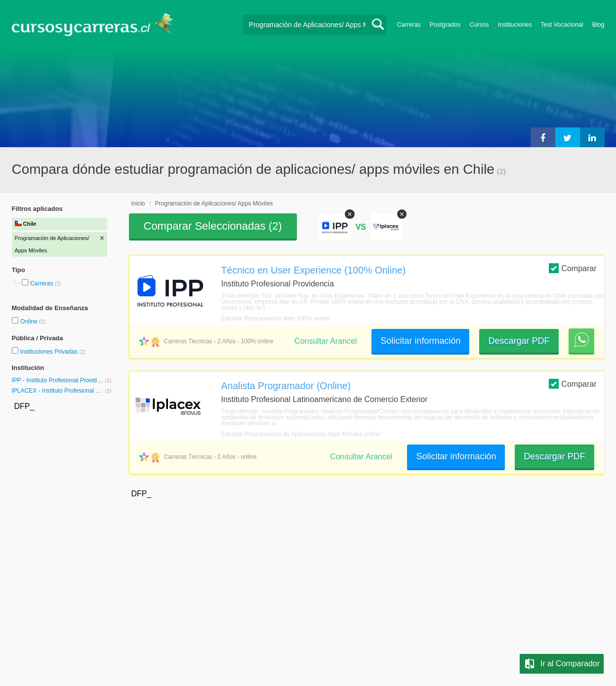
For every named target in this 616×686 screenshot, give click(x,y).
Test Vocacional (562, 25)
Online (30, 322)
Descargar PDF (519, 341)
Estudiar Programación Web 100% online (275, 319)
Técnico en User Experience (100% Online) (314, 270)
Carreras (409, 25)
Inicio (138, 203)
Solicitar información (420, 341)
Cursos (479, 25)
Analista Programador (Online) (286, 386)
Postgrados (445, 25)
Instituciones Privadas (53, 352)
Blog (598, 25)
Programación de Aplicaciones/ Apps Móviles (214, 203)
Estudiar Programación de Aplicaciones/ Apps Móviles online (301, 434)
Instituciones (515, 25)
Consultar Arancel (326, 341)
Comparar (573, 268)
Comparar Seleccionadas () (213, 226)
